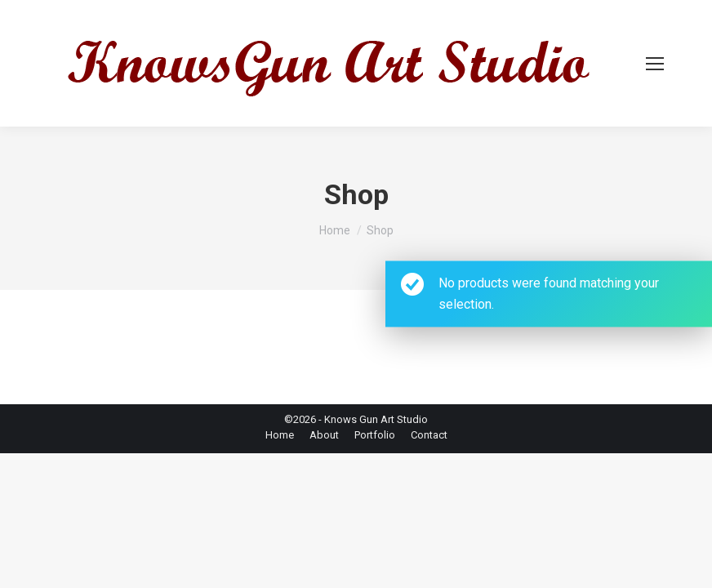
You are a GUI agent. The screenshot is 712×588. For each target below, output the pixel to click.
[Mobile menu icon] (655, 64)
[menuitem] (280, 435)
